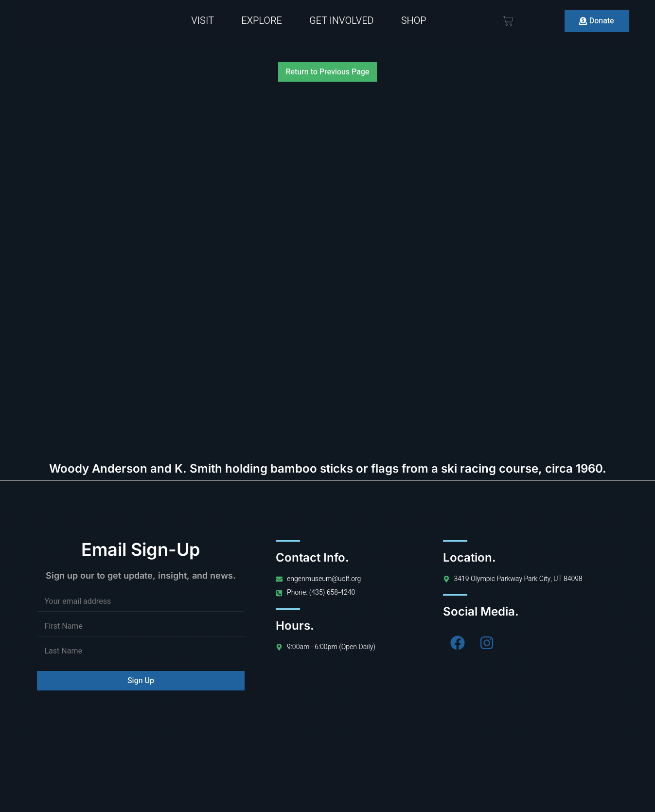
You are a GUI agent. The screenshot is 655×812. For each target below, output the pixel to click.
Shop (414, 21)
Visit (203, 21)
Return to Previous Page (328, 72)
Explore (262, 21)
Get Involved (342, 21)
